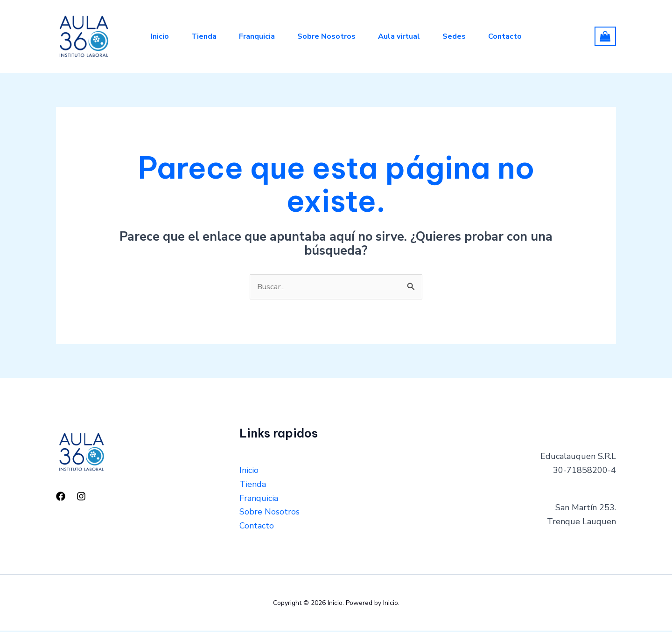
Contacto (505, 36)
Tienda (204, 36)
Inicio (160, 36)
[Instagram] (81, 497)
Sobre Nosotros (326, 36)
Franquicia (257, 36)
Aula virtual (399, 36)
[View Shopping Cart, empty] (605, 36)
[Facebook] (61, 497)
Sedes (454, 36)
